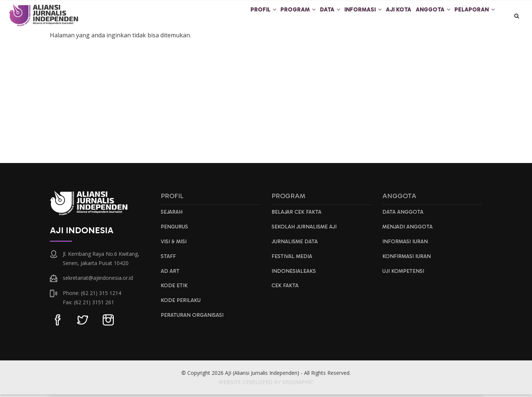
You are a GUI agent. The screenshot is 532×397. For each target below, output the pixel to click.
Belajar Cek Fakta (297, 215)
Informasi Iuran (406, 245)
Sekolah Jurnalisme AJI (306, 230)
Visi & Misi (175, 245)
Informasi (345, 16)
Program (269, 16)
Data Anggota (404, 215)
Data (307, 16)
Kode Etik (175, 291)
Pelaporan (473, 16)
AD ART (170, 275)
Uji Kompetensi (405, 275)
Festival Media (293, 260)
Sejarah (172, 215)
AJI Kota (386, 16)
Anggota (426, 16)
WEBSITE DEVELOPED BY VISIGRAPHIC (266, 385)
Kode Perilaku (181, 306)
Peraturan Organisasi (193, 321)
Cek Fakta (285, 291)
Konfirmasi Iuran (407, 260)
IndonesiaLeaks (294, 275)
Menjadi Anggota (409, 230)
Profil (229, 16)
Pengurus (175, 230)
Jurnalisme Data (296, 245)
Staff (169, 260)
